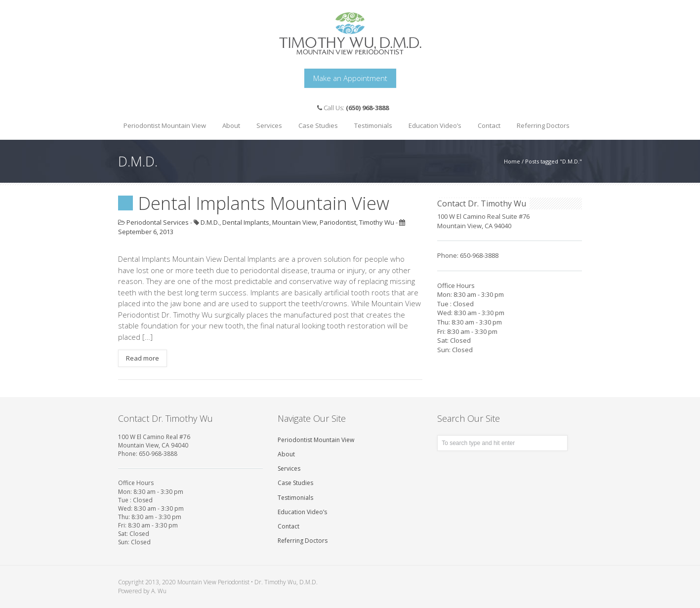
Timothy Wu (377, 222)
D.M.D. (210, 222)
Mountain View (294, 222)
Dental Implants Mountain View (264, 203)
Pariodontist (338, 222)
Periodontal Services (158, 222)
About (229, 123)
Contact (489, 125)
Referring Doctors (543, 125)
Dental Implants (246, 222)
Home (512, 161)
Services (267, 123)
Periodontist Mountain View (165, 125)
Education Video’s (435, 125)
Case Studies (316, 123)
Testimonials (373, 125)
